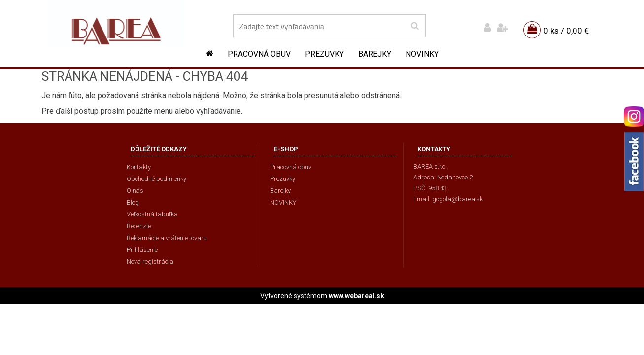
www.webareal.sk (356, 296)
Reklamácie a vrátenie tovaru (167, 238)
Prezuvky (324, 54)
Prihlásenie (142, 250)
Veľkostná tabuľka (152, 214)
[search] (415, 26)
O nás (135, 191)
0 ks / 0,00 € (566, 31)
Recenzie (139, 226)
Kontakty (139, 167)
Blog (133, 202)
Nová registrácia (150, 262)
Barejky (375, 54)
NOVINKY (422, 54)
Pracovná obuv (259, 54)
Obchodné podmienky (156, 179)
